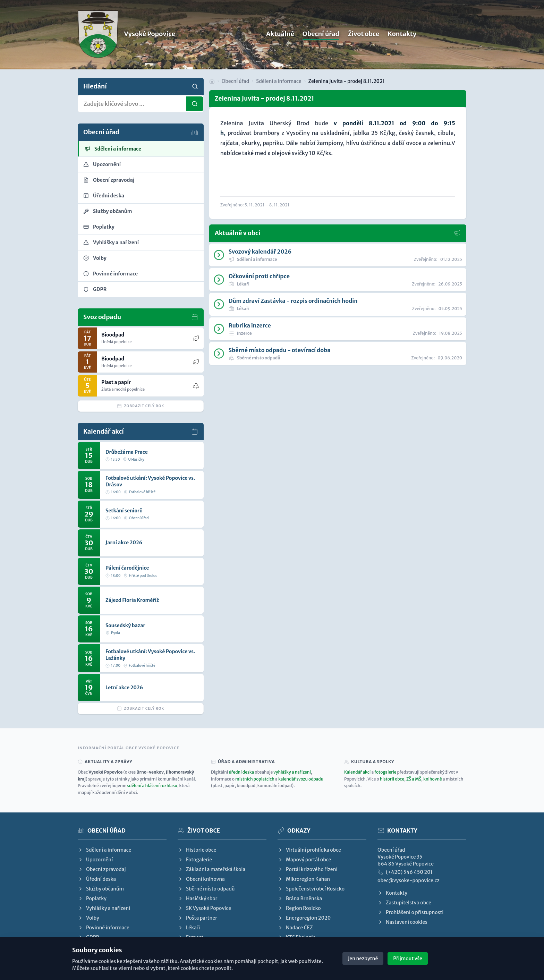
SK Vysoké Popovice (204, 908)
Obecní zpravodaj (102, 869)
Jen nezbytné (363, 958)
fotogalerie (385, 772)
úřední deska (242, 772)
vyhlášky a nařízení (292, 772)
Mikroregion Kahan (304, 879)
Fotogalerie (195, 860)
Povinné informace (104, 928)
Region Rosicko (299, 908)
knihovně (433, 779)
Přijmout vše (408, 958)
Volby (88, 918)
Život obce (363, 35)
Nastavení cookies (402, 922)
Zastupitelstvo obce (404, 903)
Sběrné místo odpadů (206, 889)
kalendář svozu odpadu (301, 779)
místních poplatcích (255, 779)
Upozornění (95, 860)
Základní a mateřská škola (211, 869)
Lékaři (189, 928)
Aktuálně (280, 35)
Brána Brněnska (300, 898)
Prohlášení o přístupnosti (410, 912)
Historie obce (197, 850)
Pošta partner (197, 918)
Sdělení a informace (279, 81)
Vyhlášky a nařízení (104, 908)
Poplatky (92, 898)
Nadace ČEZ (295, 928)
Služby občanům (101, 889)
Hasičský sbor (197, 898)
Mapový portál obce (304, 860)
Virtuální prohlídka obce (309, 850)
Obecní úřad (321, 35)
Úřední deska (97, 879)
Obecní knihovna (201, 879)
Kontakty (402, 35)
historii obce (392, 779)
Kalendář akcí (357, 772)
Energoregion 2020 (304, 918)
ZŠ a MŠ (414, 779)
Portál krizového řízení (308, 869)
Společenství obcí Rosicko (311, 889)
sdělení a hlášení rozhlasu (152, 786)
